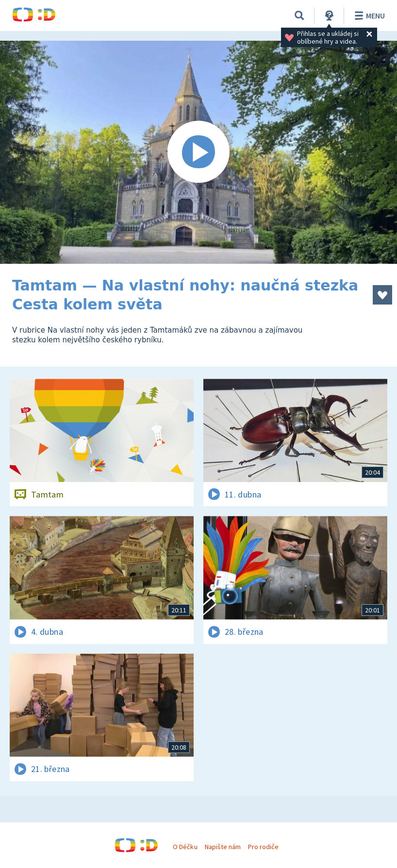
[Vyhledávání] (299, 16)
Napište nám (223, 847)
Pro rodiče (263, 847)
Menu (368, 16)
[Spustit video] (198, 152)
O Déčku (185, 847)
